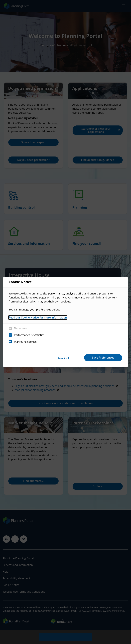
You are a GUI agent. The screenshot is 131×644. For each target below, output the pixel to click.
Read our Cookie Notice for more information (38, 318)
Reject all (58, 358)
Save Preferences (102, 358)
